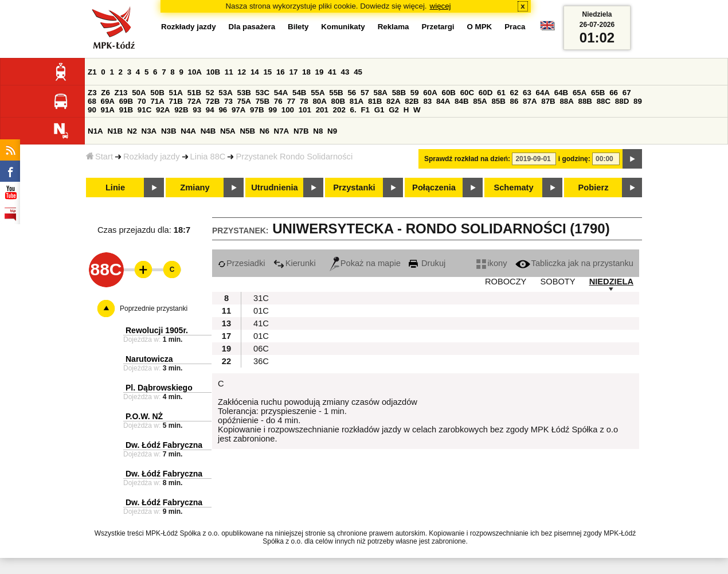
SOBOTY (557, 282)
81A (357, 101)
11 (229, 72)
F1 (365, 110)
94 (210, 110)
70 (142, 101)
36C (261, 361)
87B (548, 101)
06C (261, 349)
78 (304, 101)
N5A (228, 131)
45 (358, 72)
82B (412, 101)
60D (486, 93)
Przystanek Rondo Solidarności (294, 157)
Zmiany (195, 188)
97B (257, 110)
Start (99, 157)
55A (318, 93)
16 (281, 72)
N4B (208, 131)
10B (213, 72)
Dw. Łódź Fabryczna (164, 445)
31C (261, 298)
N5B (247, 131)
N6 (265, 131)
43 (345, 72)
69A (108, 101)
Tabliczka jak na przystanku (574, 263)
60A (430, 93)
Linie (115, 188)
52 (210, 93)
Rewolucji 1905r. (157, 330)
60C (467, 93)
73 (228, 101)
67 (627, 93)
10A (195, 72)
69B (126, 101)
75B (263, 101)
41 (332, 72)
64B (561, 93)
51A (176, 93)
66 (614, 93)
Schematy (513, 188)
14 (255, 72)
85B (498, 101)
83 (427, 101)
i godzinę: (574, 159)
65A (580, 93)
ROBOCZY (506, 282)
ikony (492, 263)
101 (305, 110)
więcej (441, 6)
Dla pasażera (252, 27)
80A (319, 101)
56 (352, 93)
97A (238, 110)
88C (604, 101)
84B (461, 101)
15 (267, 72)
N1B (115, 131)
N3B (169, 131)
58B (399, 93)
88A (566, 101)
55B (336, 93)
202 (339, 110)
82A (393, 101)
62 (514, 93)
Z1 (92, 72)
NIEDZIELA (611, 282)
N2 (132, 131)
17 (293, 72)
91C (144, 110)
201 (322, 110)
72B (213, 101)
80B (338, 101)
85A (480, 101)
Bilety (298, 27)
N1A (95, 131)
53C (263, 93)
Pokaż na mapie (365, 263)
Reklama (394, 27)
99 (273, 110)
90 (92, 110)
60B (449, 93)
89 (638, 101)
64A (543, 93)
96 (223, 110)
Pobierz (594, 188)
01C (261, 311)
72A (194, 101)
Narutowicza (149, 359)
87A (530, 101)
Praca (515, 27)
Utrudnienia (274, 188)
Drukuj (427, 263)
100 (288, 110)
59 (415, 93)
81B (375, 101)
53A (225, 93)
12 (242, 72)
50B (157, 93)
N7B (301, 131)
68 (92, 101)
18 (306, 72)
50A (139, 93)
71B (176, 101)
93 (197, 110)
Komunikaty (343, 27)
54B (299, 93)
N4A (188, 131)
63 (527, 93)
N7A (282, 131)
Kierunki (295, 263)
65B (598, 93)
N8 (318, 131)
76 (278, 101)
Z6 (105, 93)
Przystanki (354, 188)
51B (194, 93)
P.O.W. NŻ (144, 416)
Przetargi (438, 27)
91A (108, 110)
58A (381, 93)
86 (514, 101)
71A (157, 101)
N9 (332, 131)
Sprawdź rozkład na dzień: (467, 159)
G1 (379, 110)
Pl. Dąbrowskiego (159, 388)
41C (261, 323)
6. (353, 110)
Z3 (92, 93)
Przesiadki (242, 263)
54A (281, 93)
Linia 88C (208, 157)
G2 (394, 110)
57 (365, 93)
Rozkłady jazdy (152, 157)
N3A (149, 131)
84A (443, 101)
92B (181, 110)
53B (244, 93)
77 (291, 101)
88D (622, 101)
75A (244, 101)
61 (501, 93)
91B (126, 110)
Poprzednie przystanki (154, 309)
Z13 (121, 93)
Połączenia (434, 188)
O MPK (480, 27)
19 (320, 72)
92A (163, 110)
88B (585, 101)
